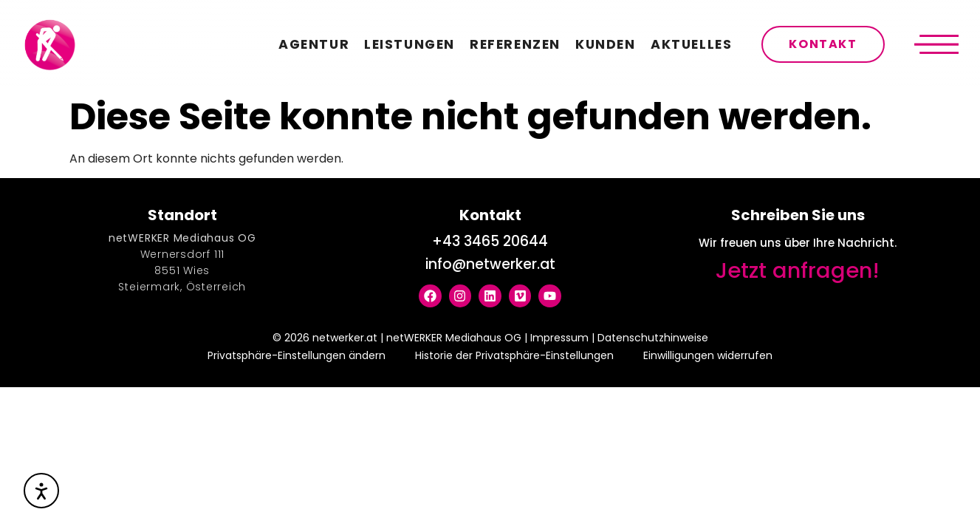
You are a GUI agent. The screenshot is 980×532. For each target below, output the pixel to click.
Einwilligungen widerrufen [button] (708, 355)
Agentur (314, 44)
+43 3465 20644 (490, 241)
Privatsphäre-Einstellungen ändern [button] (297, 355)
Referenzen (515, 44)
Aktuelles (691, 44)
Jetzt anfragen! (798, 270)
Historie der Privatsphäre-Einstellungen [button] (514, 355)
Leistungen (410, 44)
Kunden (606, 44)
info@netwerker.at (490, 264)
